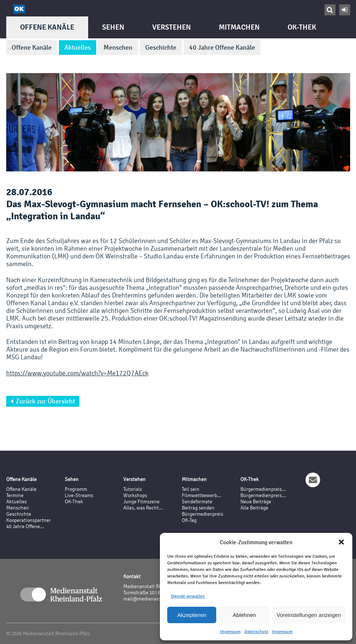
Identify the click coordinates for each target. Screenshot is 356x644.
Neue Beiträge (256, 502)
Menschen (118, 48)
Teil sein (191, 489)
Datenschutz (256, 632)
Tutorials (133, 489)
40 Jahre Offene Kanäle (222, 48)
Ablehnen (244, 615)
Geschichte (161, 48)
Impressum (230, 632)
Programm (76, 489)
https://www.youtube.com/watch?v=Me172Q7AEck (77, 373)
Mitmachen (239, 27)
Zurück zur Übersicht (43, 401)
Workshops (135, 495)
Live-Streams (79, 495)
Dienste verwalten (188, 596)
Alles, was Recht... (143, 508)
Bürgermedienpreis (203, 514)
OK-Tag (189, 520)
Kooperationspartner (29, 520)
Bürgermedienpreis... (263, 489)
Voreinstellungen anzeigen (309, 615)
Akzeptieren (192, 615)
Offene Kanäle (47, 27)
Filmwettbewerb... (202, 495)
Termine (15, 495)
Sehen (113, 27)
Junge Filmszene (141, 502)
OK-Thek (302, 27)
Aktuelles (78, 48)
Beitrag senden (198, 508)
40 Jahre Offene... (25, 526)
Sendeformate (197, 502)
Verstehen (172, 27)
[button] (341, 542)
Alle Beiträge (254, 508)
